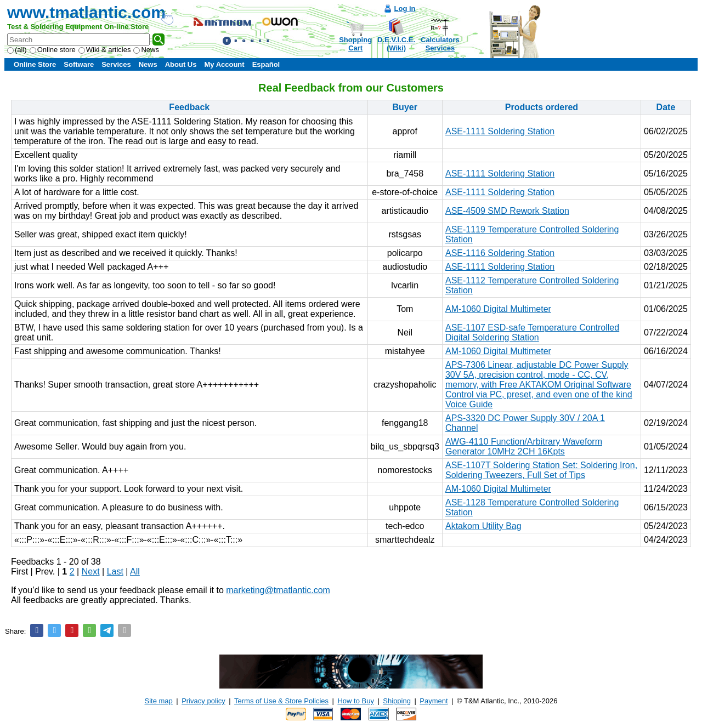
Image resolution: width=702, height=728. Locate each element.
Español (266, 64)
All (135, 571)
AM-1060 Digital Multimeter (498, 309)
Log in (405, 8)
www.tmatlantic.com (86, 12)
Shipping (397, 701)
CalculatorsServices (440, 44)
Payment (434, 701)
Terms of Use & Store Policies (281, 701)
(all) (17, 50)
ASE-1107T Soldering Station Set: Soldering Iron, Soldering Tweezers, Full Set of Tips (541, 470)
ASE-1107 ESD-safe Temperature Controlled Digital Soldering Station (532, 332)
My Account (224, 64)
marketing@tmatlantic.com (278, 590)
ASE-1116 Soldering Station (500, 253)
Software (79, 64)
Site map (159, 701)
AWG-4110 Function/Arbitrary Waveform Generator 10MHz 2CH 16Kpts (524, 447)
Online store (53, 50)
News (146, 50)
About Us (181, 64)
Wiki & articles (105, 50)
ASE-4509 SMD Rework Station (507, 211)
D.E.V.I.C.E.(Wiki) (396, 44)
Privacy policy (203, 701)
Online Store (35, 64)
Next (91, 571)
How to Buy (355, 701)
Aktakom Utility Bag (483, 526)
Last (115, 571)
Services (116, 64)
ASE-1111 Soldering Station (500, 131)
